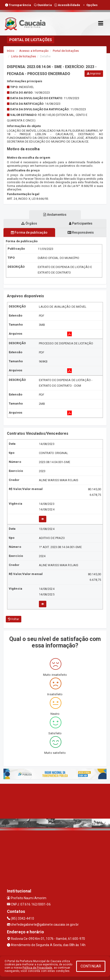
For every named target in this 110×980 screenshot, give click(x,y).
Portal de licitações (66, 51)
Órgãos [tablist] (29, 223)
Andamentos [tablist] (55, 215)
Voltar (14, 619)
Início (11, 51)
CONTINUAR (91, 966)
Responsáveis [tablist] (81, 232)
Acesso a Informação (34, 51)
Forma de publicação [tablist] (29, 232)
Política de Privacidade (37, 968)
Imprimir (94, 74)
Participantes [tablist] (81, 223)
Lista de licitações (24, 56)
